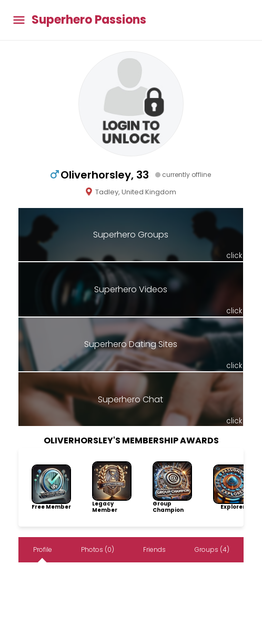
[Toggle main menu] (19, 20)
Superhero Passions (89, 20)
